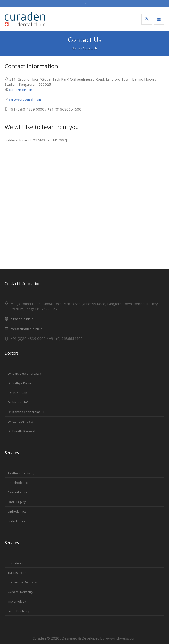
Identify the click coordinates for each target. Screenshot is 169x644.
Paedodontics (18, 492)
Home (76, 48)
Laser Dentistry (18, 611)
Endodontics (17, 521)
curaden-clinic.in (21, 90)
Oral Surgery (17, 502)
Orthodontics (17, 511)
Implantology (17, 601)
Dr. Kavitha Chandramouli (26, 412)
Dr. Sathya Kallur (20, 383)
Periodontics (17, 563)
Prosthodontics (18, 483)
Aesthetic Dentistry (21, 473)
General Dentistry (20, 592)
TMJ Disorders (18, 573)
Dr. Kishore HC (18, 402)
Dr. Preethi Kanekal (21, 431)
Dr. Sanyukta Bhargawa (24, 374)
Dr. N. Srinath (18, 393)
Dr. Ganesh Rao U (20, 422)
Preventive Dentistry (22, 582)
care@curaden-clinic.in (25, 100)
